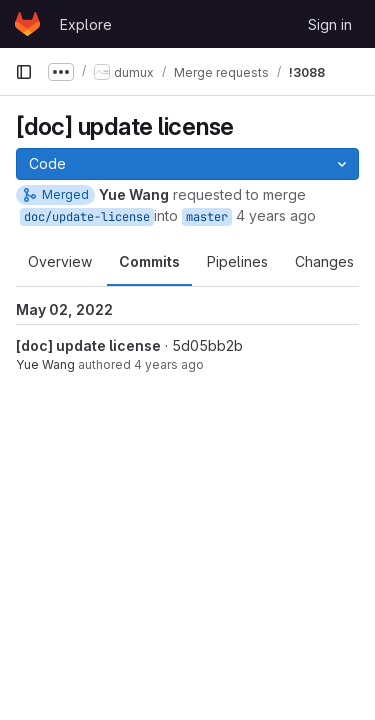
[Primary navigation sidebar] (24, 72)
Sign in (330, 24)
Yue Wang (45, 364)
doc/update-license (87, 217)
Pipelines (237, 261)
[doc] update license (88, 345)
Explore (86, 24)
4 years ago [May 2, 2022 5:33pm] (169, 364)
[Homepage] (27, 24)
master (207, 217)
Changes (324, 261)
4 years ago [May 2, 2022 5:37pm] (276, 215)
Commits (149, 261)
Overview (60, 261)
